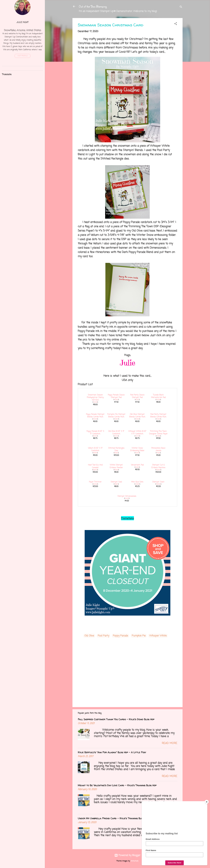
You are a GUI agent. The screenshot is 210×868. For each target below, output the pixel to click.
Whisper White (158, 636)
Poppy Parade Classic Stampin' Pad (116, 396)
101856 (95, 453)
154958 (95, 419)
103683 (137, 484)
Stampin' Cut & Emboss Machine (158, 466)
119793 (95, 436)
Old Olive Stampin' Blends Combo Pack (137, 416)
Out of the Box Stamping (93, 6)
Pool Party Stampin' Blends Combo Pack (158, 416)
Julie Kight (22, 22)
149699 (158, 484)
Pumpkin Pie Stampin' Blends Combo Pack (116, 416)
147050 (116, 400)
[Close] (207, 802)
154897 (116, 419)
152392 (95, 484)
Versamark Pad (137, 465)
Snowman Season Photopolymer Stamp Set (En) (95, 398)
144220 (158, 453)
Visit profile (22, 56)
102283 (137, 467)
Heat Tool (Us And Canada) (95, 466)
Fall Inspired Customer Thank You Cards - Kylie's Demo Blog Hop (116, 719)
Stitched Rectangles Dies (116, 449)
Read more (169, 743)
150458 (95, 402)
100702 (116, 436)
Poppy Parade (120, 636)
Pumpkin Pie (139, 636)
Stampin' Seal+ (158, 482)
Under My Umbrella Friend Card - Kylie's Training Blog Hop (113, 818)
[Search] (181, 7)
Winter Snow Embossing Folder (137, 449)
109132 (116, 470)
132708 (158, 400)
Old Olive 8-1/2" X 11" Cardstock (116, 433)
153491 (158, 436)
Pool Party (103, 636)
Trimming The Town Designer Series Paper (158, 433)
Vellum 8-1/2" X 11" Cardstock (95, 449)
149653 (158, 470)
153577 (137, 453)
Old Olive (89, 636)
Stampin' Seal (116, 482)
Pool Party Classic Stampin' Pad (137, 396)
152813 (116, 484)
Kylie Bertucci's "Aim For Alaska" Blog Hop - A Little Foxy (112, 752)
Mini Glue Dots (137, 482)
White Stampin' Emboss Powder (116, 466)
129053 (95, 470)
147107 (137, 400)
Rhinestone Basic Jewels (158, 449)
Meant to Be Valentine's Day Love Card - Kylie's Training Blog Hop (117, 785)
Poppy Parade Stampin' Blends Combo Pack (95, 416)
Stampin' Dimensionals (127, 496)
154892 (137, 419)
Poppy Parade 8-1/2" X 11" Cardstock (95, 433)
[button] (176, 24)
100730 (137, 436)
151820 (116, 453)
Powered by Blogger (127, 855)
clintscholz (134, 861)
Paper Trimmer (95, 482)
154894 (158, 419)
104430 (127, 498)
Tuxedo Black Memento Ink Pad (158, 396)
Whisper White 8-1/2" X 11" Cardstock (137, 433)
